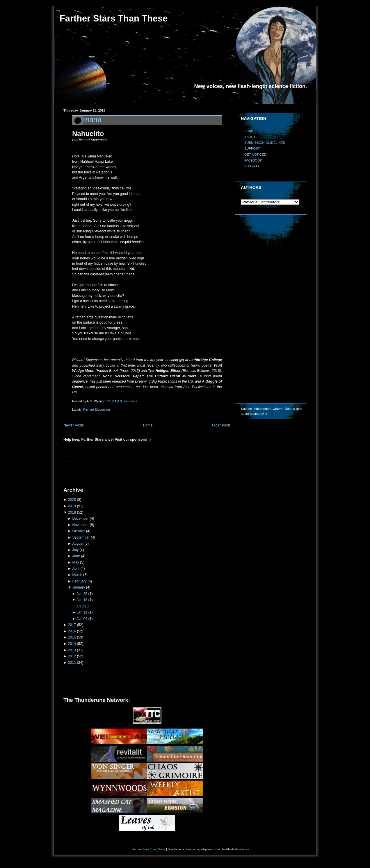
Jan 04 (82, 619)
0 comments (129, 401)
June (76, 556)
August (78, 544)
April (76, 568)
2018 (72, 512)
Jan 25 (82, 594)
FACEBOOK (253, 160)
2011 (72, 663)
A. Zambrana (190, 849)
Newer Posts (74, 425)
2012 (72, 656)
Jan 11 (82, 612)
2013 (72, 650)
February (79, 581)
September (81, 537)
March (77, 575)
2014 (72, 644)
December (80, 519)
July (75, 550)
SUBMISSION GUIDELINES (265, 143)
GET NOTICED (255, 155)
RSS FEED (252, 166)
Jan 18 (82, 600)
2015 (72, 637)
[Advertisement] (131, 473)
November (80, 525)
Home (148, 425)
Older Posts (221, 425)
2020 (72, 500)
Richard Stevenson (97, 410)
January (79, 587)
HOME (249, 131)
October (79, 531)
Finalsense (242, 849)
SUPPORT (252, 148)
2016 (72, 631)
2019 (72, 506)
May (75, 562)
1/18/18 (92, 120)
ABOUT (250, 137)
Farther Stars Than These (114, 18)
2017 (72, 625)
